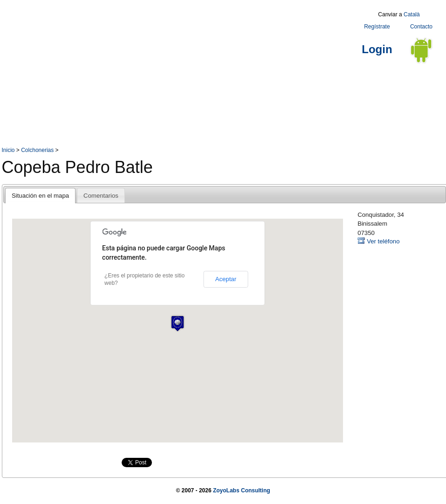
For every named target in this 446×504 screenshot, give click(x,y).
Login (377, 49)
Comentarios (101, 196)
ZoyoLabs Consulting (242, 490)
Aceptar (226, 279)
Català (412, 14)
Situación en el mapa (40, 196)
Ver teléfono (383, 241)
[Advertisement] (161, 74)
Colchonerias (37, 150)
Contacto (421, 27)
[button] (178, 323)
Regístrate (377, 27)
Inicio (8, 150)
